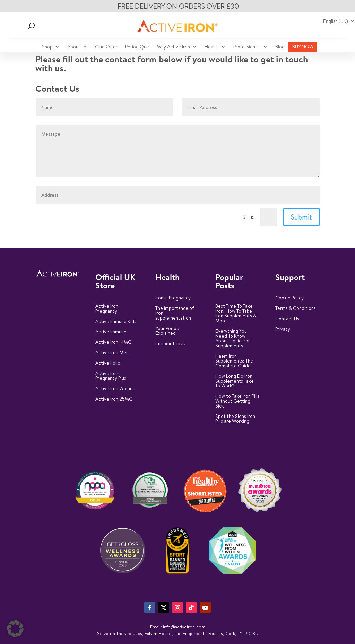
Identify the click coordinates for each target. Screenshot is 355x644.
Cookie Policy (289, 298)
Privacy (283, 329)
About (74, 47)
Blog (280, 47)
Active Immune (111, 332)
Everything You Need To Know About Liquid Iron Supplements (233, 339)
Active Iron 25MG (114, 399)
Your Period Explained (167, 331)
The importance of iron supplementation (175, 314)
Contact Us (287, 319)
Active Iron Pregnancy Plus (111, 376)
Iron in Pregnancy (173, 298)
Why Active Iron (174, 47)
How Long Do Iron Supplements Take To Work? (235, 381)
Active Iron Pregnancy (107, 309)
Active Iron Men (112, 353)
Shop (47, 47)
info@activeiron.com (184, 627)
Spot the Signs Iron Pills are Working (235, 419)
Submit (301, 217)
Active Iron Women (115, 389)
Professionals (247, 47)
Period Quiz (137, 47)
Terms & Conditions (296, 309)
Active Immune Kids (116, 322)
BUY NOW (303, 47)
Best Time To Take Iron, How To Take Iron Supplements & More (236, 314)
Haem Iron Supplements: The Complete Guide (234, 361)
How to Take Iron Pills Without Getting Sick (237, 401)
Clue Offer (106, 47)
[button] (15, 629)
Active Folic (108, 363)
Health (212, 47)
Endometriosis (170, 344)
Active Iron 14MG (114, 343)
